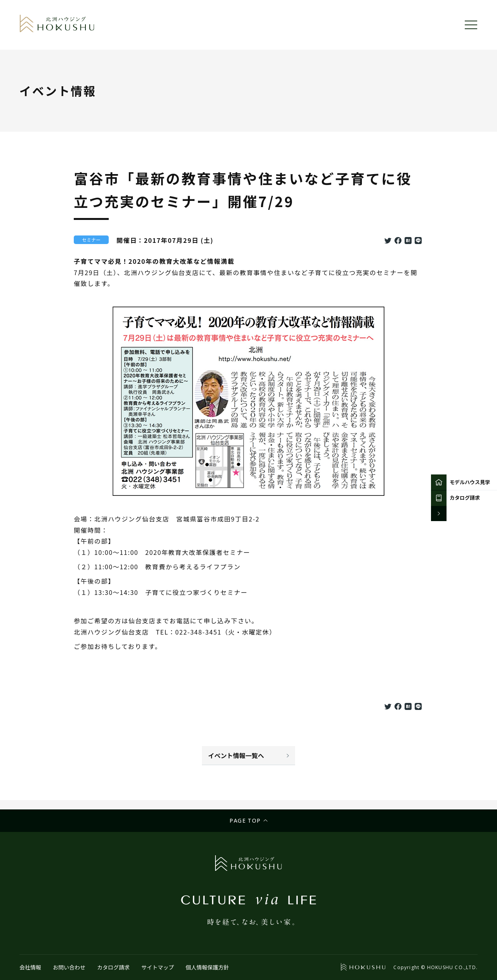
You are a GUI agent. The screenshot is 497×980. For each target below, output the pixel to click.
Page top (245, 820)
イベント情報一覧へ (236, 755)
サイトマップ (158, 967)
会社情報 (30, 967)
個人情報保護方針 (207, 967)
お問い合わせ (69, 967)
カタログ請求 (113, 967)
